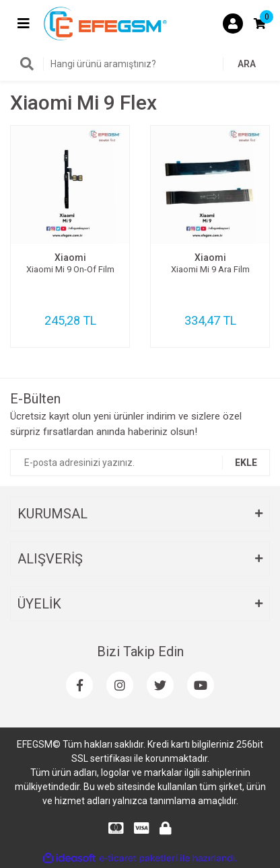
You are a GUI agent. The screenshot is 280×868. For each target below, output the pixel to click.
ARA (247, 64)
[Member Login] (233, 24)
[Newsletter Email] (140, 463)
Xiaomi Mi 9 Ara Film (210, 269)
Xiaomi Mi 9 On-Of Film (70, 269)
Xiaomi (70, 258)
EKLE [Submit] (246, 463)
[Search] (140, 64)
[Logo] (105, 23)
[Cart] (260, 24)
